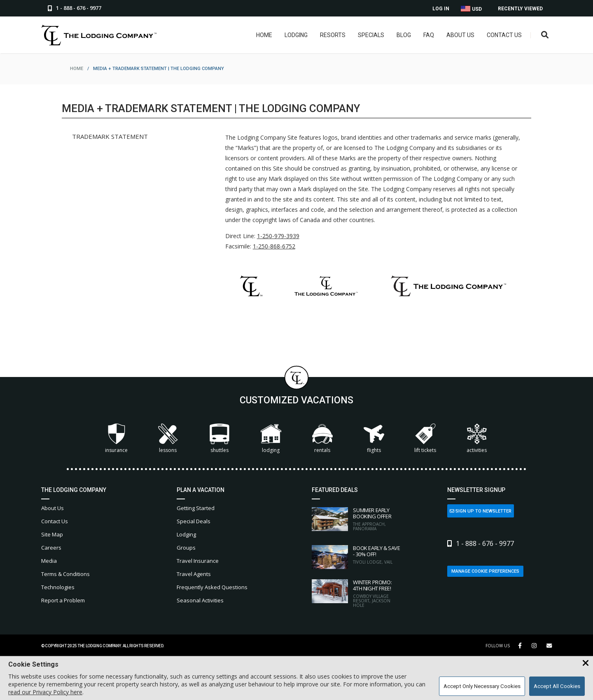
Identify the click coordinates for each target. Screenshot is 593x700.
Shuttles (219, 439)
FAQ (429, 35)
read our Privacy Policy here (45, 692)
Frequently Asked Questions (212, 587)
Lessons (168, 439)
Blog (404, 35)
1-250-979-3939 (278, 236)
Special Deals (194, 521)
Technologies (58, 587)
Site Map (52, 534)
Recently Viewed (520, 9)
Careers (51, 548)
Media (49, 561)
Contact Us (504, 35)
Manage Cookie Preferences (485, 571)
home (77, 69)
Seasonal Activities (200, 600)
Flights (374, 439)
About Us (460, 35)
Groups (186, 548)
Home (264, 35)
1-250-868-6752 (274, 246)
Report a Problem (63, 600)
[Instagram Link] (534, 646)
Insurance (116, 439)
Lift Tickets (425, 439)
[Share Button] (549, 646)
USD (471, 9)
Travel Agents (194, 574)
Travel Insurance (198, 561)
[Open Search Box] (545, 35)
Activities (477, 439)
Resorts (333, 35)
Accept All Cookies (557, 686)
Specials (371, 35)
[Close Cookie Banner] (586, 663)
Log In (441, 9)
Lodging (296, 35)
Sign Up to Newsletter (481, 511)
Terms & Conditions (65, 574)
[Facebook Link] (520, 646)
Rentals (322, 439)
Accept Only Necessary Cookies (482, 686)
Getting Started (196, 508)
